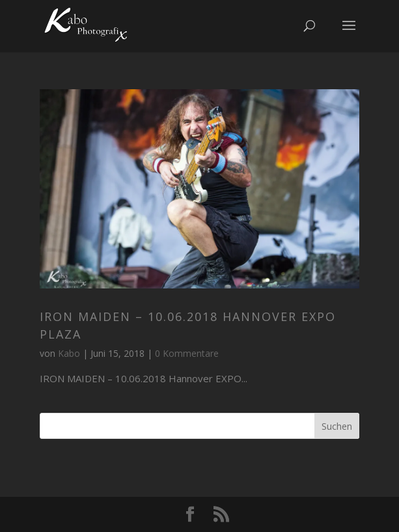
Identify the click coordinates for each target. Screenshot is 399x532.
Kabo (69, 353)
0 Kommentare (187, 353)
